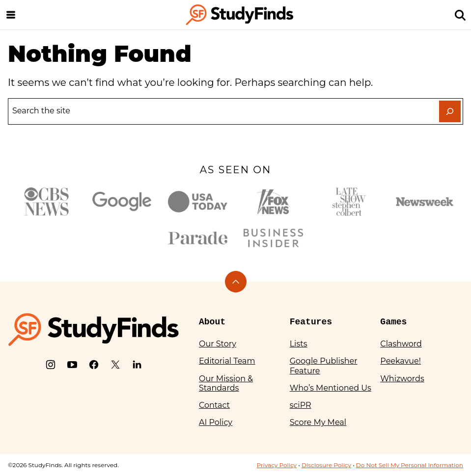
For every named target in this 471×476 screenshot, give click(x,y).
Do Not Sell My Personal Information (410, 465)
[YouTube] (72, 365)
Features (311, 322)
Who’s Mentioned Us (331, 388)
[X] (115, 365)
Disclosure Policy (326, 465)
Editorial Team (227, 361)
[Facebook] (94, 365)
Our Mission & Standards (226, 383)
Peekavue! (401, 361)
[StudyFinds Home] (240, 15)
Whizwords (402, 379)
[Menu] (11, 15)
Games (393, 322)
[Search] (460, 15)
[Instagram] (51, 365)
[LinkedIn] (137, 365)
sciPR (301, 405)
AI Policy (216, 422)
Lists (299, 344)
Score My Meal (318, 422)
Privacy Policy (277, 465)
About (212, 322)
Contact (214, 405)
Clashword (401, 344)
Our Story (218, 344)
